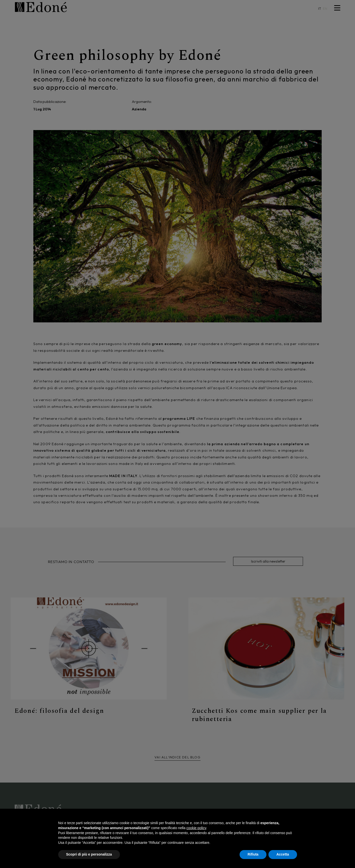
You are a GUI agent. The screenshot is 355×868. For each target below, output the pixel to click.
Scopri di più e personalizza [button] (89, 854)
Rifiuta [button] (253, 854)
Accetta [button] (283, 854)
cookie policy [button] (196, 828)
